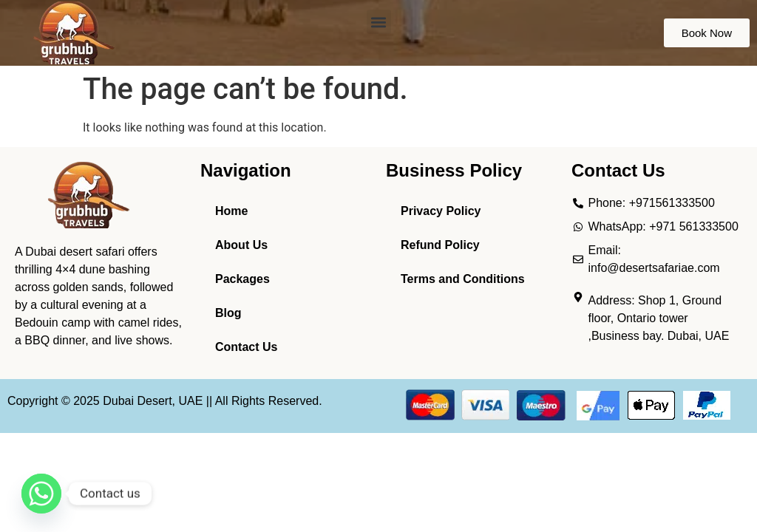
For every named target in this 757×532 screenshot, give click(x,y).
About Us (241, 245)
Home (231, 211)
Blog (228, 313)
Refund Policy (440, 245)
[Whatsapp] (41, 494)
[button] (379, 22)
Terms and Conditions (463, 279)
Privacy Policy (441, 211)
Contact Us (246, 347)
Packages (242, 279)
